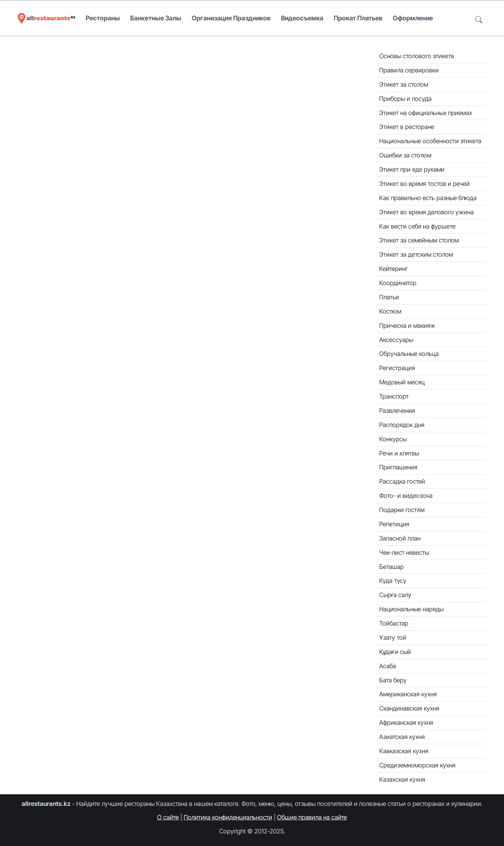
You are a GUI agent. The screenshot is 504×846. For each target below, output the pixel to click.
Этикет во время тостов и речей (424, 184)
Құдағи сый (395, 652)
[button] (479, 18)
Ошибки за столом (405, 155)
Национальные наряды (411, 609)
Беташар (391, 567)
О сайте (168, 817)
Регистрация (397, 368)
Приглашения (398, 467)
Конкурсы (393, 439)
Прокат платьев (358, 18)
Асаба (388, 666)
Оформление (413, 18)
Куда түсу (393, 581)
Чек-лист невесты (404, 552)
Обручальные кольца (409, 354)
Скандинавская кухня (409, 708)
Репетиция (394, 524)
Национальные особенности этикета (430, 141)
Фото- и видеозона (406, 496)
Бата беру (393, 680)
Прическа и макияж (407, 326)
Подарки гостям (402, 510)
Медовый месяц (402, 382)
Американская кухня (408, 694)
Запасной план (400, 538)
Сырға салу (395, 595)
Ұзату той (393, 637)
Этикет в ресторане (407, 127)
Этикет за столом (404, 84)
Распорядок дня (402, 425)
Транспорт (394, 396)
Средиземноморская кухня (417, 765)
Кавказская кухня (404, 751)
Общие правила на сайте (312, 817)
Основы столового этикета (417, 56)
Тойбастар (394, 623)
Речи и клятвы (399, 453)
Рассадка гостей (402, 481)
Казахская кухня (402, 779)
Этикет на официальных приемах (426, 113)
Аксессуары (396, 340)
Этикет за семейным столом (419, 240)
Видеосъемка (302, 18)
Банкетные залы (156, 18)
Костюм (390, 311)
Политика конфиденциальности (228, 817)
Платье (389, 297)
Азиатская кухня (402, 737)
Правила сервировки (409, 70)
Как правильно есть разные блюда (428, 198)
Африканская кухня (406, 723)
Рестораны (103, 18)
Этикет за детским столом (416, 254)
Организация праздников (231, 18)
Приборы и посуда (405, 99)
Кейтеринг (394, 269)
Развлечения (397, 411)
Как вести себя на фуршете (417, 226)
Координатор (398, 283)
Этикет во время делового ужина (426, 212)
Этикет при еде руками (412, 169)
